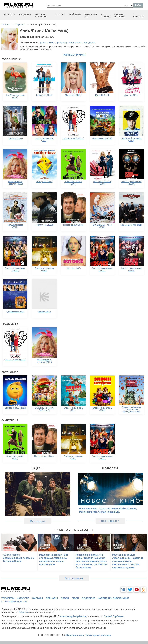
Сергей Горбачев (114, 616)
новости (10, 14)
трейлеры (75, 14)
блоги (65, 598)
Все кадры (38, 521)
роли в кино (47, 42)
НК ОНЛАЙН (106, 16)
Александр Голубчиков (73, 616)
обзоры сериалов (41, 16)
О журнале (138, 16)
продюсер (62, 42)
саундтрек (89, 42)
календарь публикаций (113, 598)
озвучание (75, 42)
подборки (88, 598)
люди (75, 598)
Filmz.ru (23, 612)
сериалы (52, 598)
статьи (60, 14)
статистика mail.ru (14, 602)
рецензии (25, 14)
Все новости (110, 521)
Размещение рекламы (98, 635)
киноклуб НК (91, 16)
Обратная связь (75, 635)
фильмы (37, 598)
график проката (120, 16)
